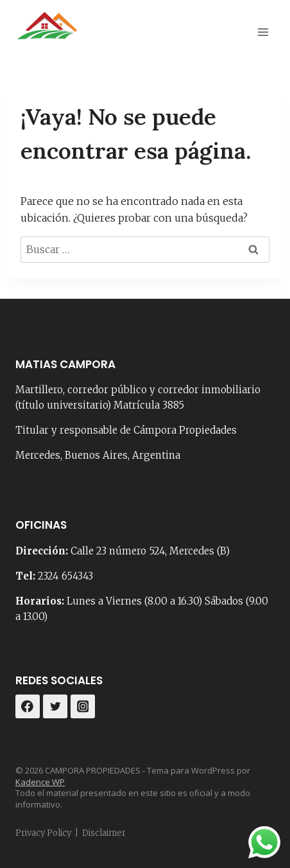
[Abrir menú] (263, 32)
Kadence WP (40, 782)
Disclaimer (104, 833)
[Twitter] (55, 707)
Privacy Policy (43, 833)
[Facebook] (28, 707)
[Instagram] (83, 707)
